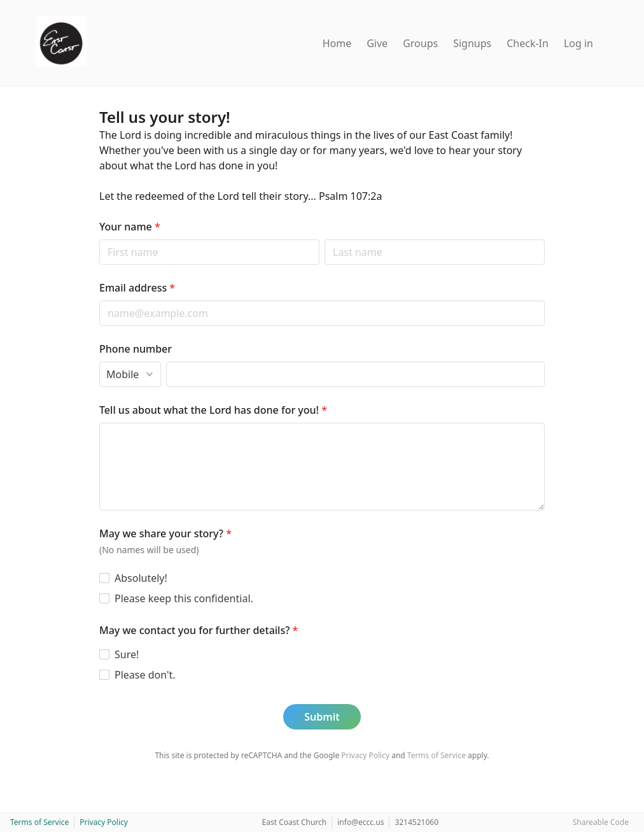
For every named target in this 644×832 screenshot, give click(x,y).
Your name (130, 227)
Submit (322, 717)
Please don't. (145, 675)
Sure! (127, 654)
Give (377, 43)
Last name (324, 239)
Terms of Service (437, 755)
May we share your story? (165, 533)
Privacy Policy (365, 755)
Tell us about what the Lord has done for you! (213, 410)
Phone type (99, 361)
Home (337, 43)
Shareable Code (601, 822)
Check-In (528, 43)
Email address (137, 288)
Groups (420, 43)
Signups (472, 43)
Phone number (136, 349)
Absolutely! (141, 578)
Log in (578, 43)
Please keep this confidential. (184, 598)
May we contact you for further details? (199, 630)
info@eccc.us (360, 822)
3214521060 (416, 822)
